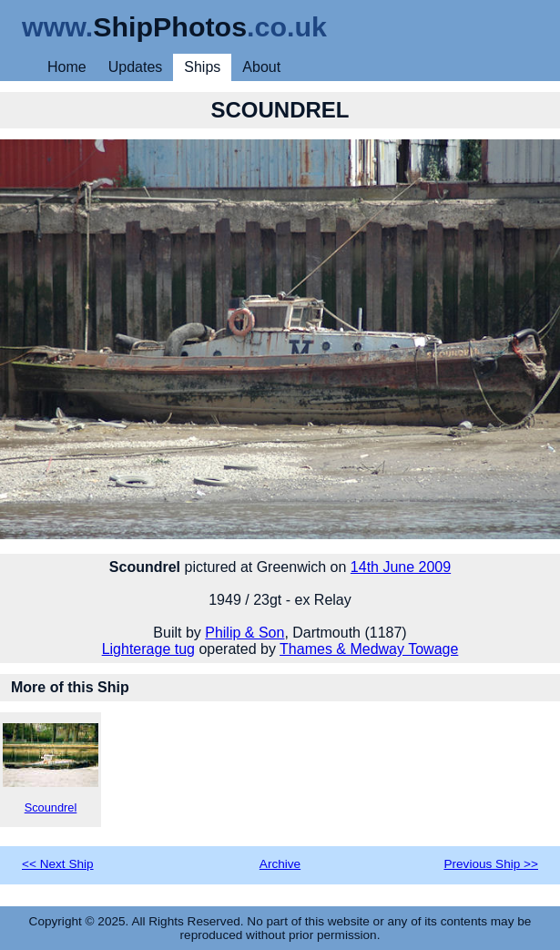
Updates (136, 67)
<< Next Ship (58, 864)
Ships (202, 67)
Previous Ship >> (491, 864)
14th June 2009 (401, 567)
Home (67, 67)
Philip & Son (244, 633)
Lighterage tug (148, 649)
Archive (280, 864)
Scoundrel (51, 769)
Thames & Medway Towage (369, 649)
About (261, 67)
